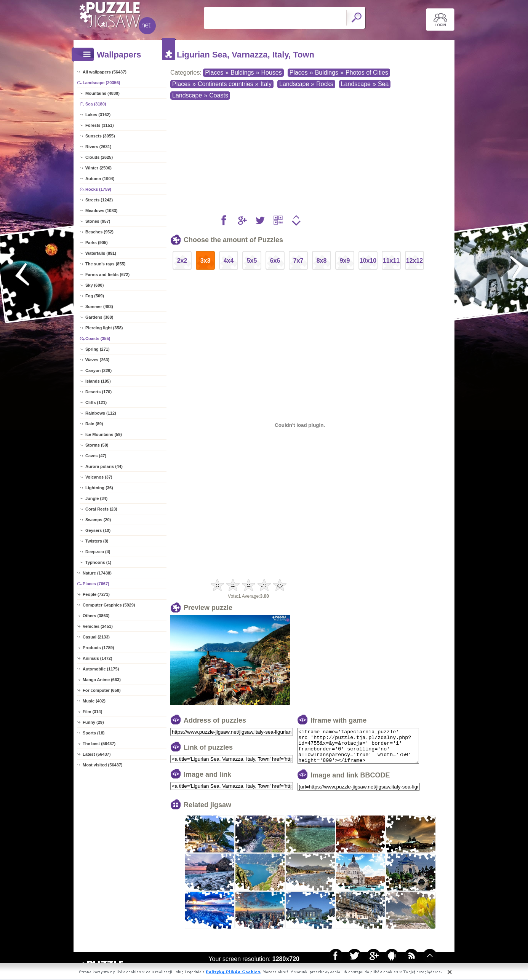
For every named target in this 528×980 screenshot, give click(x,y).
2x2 (182, 261)
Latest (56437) (97, 754)
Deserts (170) (98, 392)
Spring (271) (98, 349)
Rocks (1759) (98, 189)
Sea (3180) (96, 104)
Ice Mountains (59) (104, 434)
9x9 (345, 261)
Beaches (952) (99, 232)
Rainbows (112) (101, 413)
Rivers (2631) (98, 147)
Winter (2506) (98, 168)
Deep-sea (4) (98, 552)
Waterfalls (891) (101, 253)
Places (214, 73)
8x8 (322, 261)
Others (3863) (96, 616)
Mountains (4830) (102, 93)
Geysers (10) (98, 530)
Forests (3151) (100, 125)
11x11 (391, 261)
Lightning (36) (99, 488)
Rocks (325, 84)
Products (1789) (98, 648)
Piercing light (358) (104, 328)
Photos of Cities (367, 73)
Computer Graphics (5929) (109, 605)
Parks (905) (97, 243)
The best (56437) (99, 744)
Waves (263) (97, 360)
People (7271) (96, 594)
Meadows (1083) (101, 211)
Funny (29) (93, 722)
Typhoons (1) (98, 562)
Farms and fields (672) (107, 275)
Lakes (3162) (98, 115)
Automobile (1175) (101, 669)
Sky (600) (94, 285)
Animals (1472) (98, 658)
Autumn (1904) (100, 179)
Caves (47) (96, 456)
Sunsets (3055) (100, 136)
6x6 (275, 261)
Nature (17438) (97, 573)
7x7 (298, 261)
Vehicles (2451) (98, 626)
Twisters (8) (97, 541)
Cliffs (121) (96, 402)
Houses (271, 73)
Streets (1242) (99, 200)
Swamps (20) (98, 520)
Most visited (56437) (103, 765)
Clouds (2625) (99, 157)
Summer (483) (99, 306)
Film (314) (92, 712)
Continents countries (226, 84)
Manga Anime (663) (102, 680)
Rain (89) (94, 424)
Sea (383, 84)
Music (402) (94, 701)
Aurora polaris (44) (104, 466)
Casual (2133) (96, 637)
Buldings (242, 73)
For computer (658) (102, 690)
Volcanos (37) (99, 477)
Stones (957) (98, 221)
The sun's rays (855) (105, 264)
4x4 (229, 261)
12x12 (415, 261)
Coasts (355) (98, 338)
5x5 (252, 261)
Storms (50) (97, 445)
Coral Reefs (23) (101, 509)
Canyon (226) (98, 370)
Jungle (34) (96, 498)
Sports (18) (94, 733)
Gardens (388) (99, 317)
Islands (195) (98, 381)
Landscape (294, 84)
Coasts (219, 95)
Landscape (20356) (101, 83)
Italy (266, 84)
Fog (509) (95, 296)
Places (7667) (96, 584)
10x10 (368, 261)
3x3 (206, 261)
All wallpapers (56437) (105, 72)
